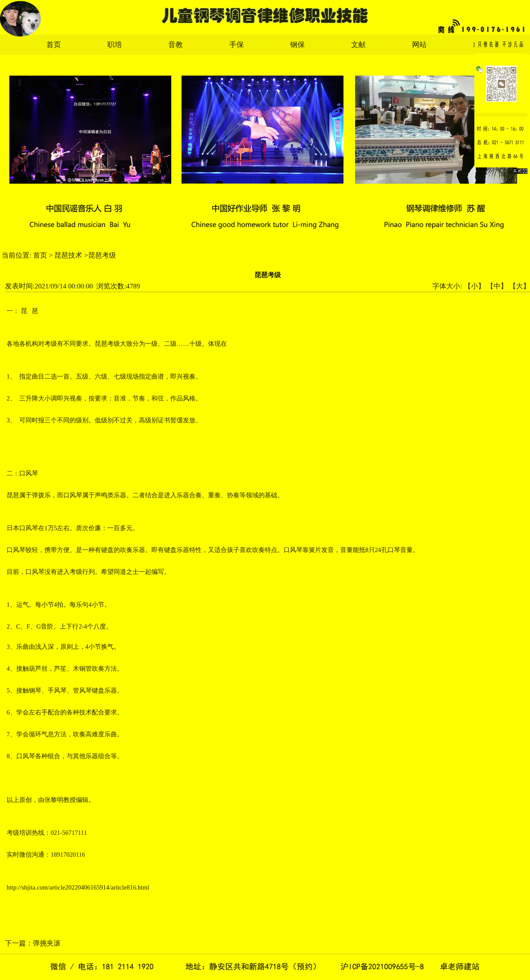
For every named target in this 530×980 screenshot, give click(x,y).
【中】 (497, 286)
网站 (419, 45)
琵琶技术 (68, 255)
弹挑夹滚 (47, 943)
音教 (176, 45)
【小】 (475, 286)
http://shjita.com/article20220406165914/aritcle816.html (78, 887)
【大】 (520, 286)
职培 (115, 45)
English (484, 45)
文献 (358, 45)
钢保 (297, 45)
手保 (237, 45)
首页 (54, 45)
